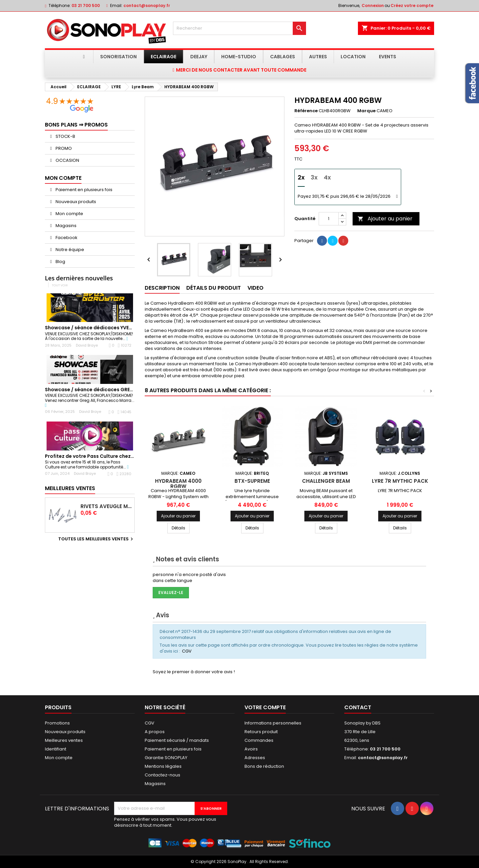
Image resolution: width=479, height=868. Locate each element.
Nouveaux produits (75, 202)
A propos (155, 732)
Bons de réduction (264, 766)
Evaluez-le (171, 592)
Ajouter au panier (385, 219)
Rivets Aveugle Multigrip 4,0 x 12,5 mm (106, 506)
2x (301, 177)
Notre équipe (69, 250)
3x (314, 177)
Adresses (255, 758)
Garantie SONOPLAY (166, 758)
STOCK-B (65, 136)
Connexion (373, 5)
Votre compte (265, 707)
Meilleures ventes (64, 740)
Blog (60, 262)
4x (327, 177)
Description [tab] (162, 288)
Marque (366, 111)
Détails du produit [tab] (214, 288)
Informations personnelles (273, 723)
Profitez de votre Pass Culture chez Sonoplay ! (101, 456)
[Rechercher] (239, 28)
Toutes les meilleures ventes (96, 539)
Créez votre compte (412, 5)
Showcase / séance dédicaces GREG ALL (94, 390)
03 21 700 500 (86, 5)
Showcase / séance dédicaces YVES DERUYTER (100, 328)
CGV (187, 651)
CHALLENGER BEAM (326, 481)
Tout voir (60, 285)
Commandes (259, 740)
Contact (358, 707)
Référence (306, 111)
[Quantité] (329, 219)
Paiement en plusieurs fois (83, 190)
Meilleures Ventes (70, 488)
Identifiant (56, 749)
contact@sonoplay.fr (147, 5)
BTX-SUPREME (252, 481)
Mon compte (69, 214)
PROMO (63, 148)
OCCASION (67, 160)
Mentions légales (163, 766)
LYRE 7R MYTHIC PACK (400, 481)
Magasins (66, 226)
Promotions (57, 723)
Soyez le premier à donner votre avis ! (194, 672)
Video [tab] (255, 288)
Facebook (66, 238)
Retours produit (261, 732)
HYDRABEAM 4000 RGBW (178, 484)
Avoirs (251, 749)
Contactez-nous (162, 775)
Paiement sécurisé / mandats (177, 740)
